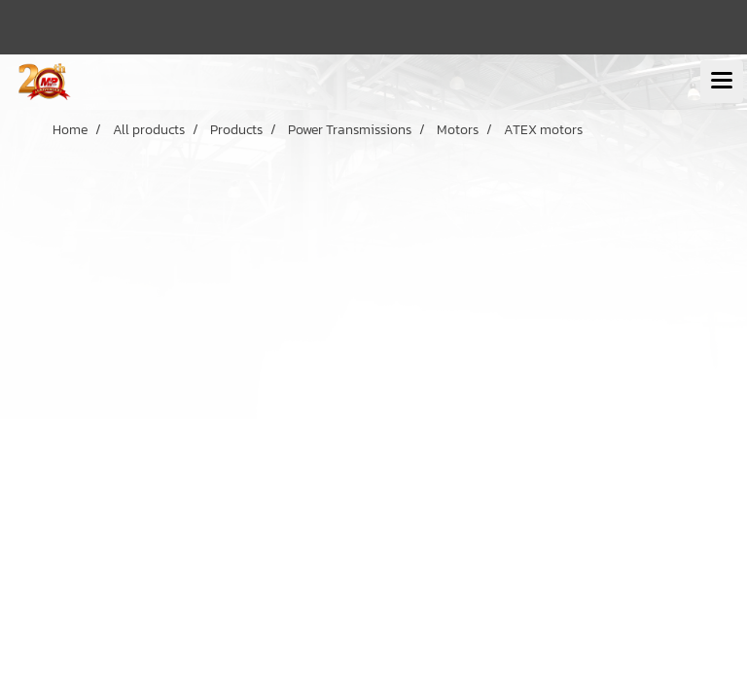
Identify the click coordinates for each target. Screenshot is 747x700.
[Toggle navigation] (722, 82)
